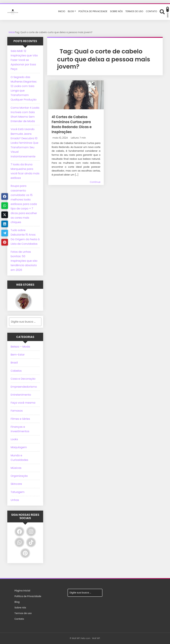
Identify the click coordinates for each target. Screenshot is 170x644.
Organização (19, 476)
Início (12, 32)
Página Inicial (22, 591)
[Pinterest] (25, 553)
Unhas (15, 500)
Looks (14, 439)
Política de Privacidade (28, 596)
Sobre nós (20, 608)
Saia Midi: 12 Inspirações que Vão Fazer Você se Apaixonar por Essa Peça (24, 60)
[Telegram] (5, 233)
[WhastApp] (5, 206)
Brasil (14, 363)
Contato (19, 619)
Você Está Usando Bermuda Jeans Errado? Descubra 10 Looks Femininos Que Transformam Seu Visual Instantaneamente (24, 143)
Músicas (16, 468)
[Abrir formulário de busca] (162, 12)
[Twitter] (5, 215)
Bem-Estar (18, 355)
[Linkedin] (5, 224)
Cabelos (16, 371)
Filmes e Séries (20, 419)
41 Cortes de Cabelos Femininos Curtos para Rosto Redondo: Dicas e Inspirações (76, 124)
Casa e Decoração (23, 379)
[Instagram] (31, 532)
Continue (95, 182)
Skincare (16, 484)
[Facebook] (19, 532)
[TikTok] (31, 542)
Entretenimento (21, 395)
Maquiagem (19, 447)
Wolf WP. (96, 638)
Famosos (17, 411)
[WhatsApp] (19, 542)
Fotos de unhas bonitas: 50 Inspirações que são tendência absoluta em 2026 (24, 261)
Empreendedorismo (24, 387)
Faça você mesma (23, 403)
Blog (17, 602)
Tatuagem (18, 492)
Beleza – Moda (20, 347)
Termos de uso (23, 613)
